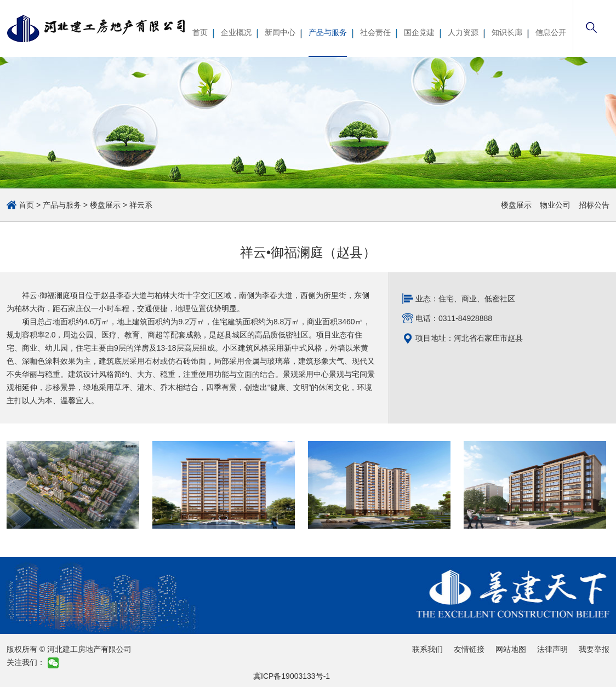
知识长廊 (507, 32)
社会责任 (375, 32)
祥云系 (141, 205)
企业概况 (236, 32)
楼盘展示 (105, 205)
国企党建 (419, 32)
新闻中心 (280, 32)
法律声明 (552, 649)
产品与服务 (328, 32)
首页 (200, 32)
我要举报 (594, 649)
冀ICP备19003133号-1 (292, 676)
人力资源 (463, 32)
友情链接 (469, 649)
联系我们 (427, 649)
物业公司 (555, 205)
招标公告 (594, 205)
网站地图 (511, 649)
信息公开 (551, 32)
